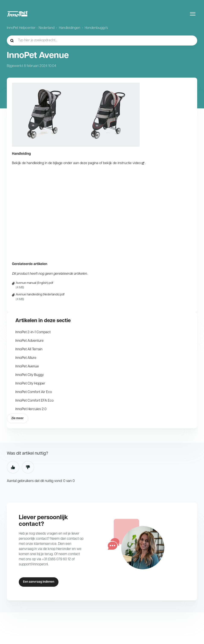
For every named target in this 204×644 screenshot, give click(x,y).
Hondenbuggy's (96, 28)
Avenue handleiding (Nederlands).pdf (40, 295)
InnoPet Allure (26, 358)
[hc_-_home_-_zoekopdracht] (102, 40)
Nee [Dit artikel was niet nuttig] (28, 467)
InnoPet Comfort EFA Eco (34, 401)
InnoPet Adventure (29, 341)
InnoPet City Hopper (30, 384)
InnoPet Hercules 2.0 (31, 409)
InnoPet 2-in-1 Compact (33, 332)
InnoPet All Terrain (29, 349)
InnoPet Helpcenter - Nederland (31, 28)
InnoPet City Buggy (30, 375)
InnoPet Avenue (27, 367)
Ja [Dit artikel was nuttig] (13, 467)
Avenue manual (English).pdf (34, 283)
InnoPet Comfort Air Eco (34, 392)
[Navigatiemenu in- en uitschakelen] (193, 14)
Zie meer (17, 418)
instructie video (129, 163)
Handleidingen (70, 28)
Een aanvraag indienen (39, 582)
